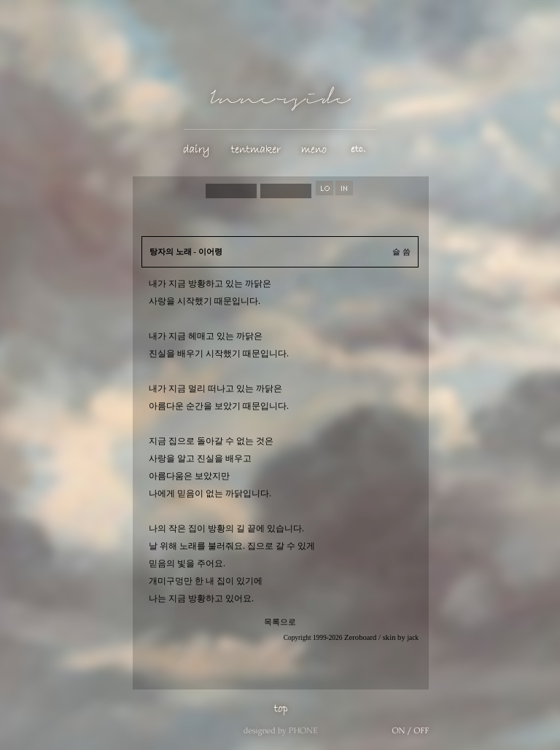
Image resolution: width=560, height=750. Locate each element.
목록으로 (280, 622)
